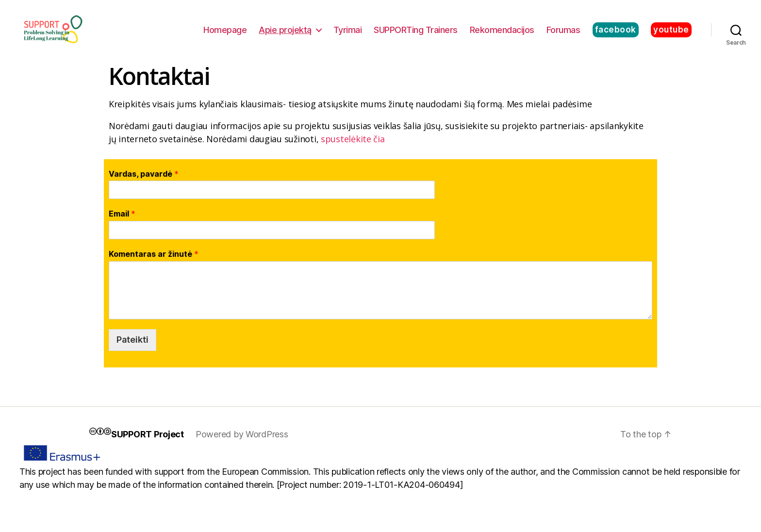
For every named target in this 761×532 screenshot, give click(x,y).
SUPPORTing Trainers (416, 35)
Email (122, 225)
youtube (671, 35)
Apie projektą (285, 35)
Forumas (563, 35)
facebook (616, 35)
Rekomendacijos (502, 35)
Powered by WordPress (242, 445)
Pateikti (132, 351)
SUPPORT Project (148, 445)
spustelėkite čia (353, 150)
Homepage (225, 35)
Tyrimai (348, 35)
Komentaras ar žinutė (154, 266)
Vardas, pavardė (144, 185)
